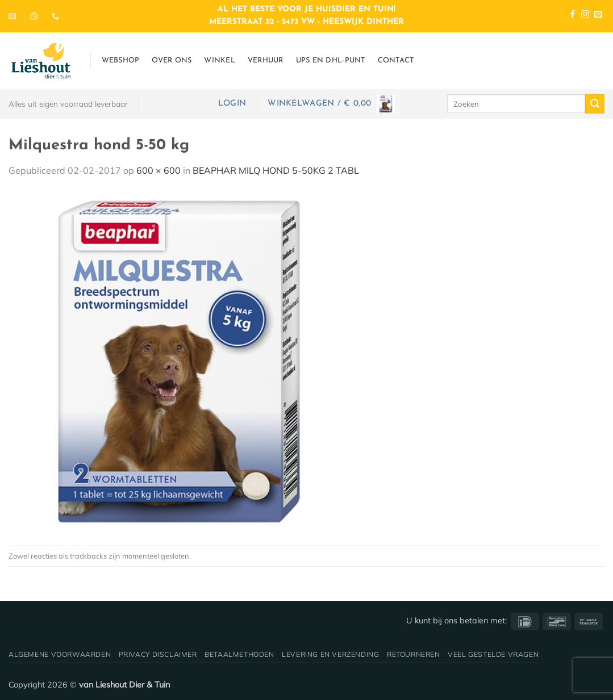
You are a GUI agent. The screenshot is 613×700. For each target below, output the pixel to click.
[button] (232, 104)
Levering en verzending (330, 654)
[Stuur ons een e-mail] (598, 16)
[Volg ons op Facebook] (573, 16)
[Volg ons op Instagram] (585, 16)
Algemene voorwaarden (60, 654)
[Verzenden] (595, 104)
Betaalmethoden (239, 654)
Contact (396, 60)
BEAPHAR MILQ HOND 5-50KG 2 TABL (276, 170)
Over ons (172, 60)
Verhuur (266, 60)
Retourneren (414, 654)
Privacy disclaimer (158, 654)
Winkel (220, 60)
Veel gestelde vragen (493, 654)
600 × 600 (159, 170)
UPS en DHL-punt (331, 60)
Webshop (121, 60)
